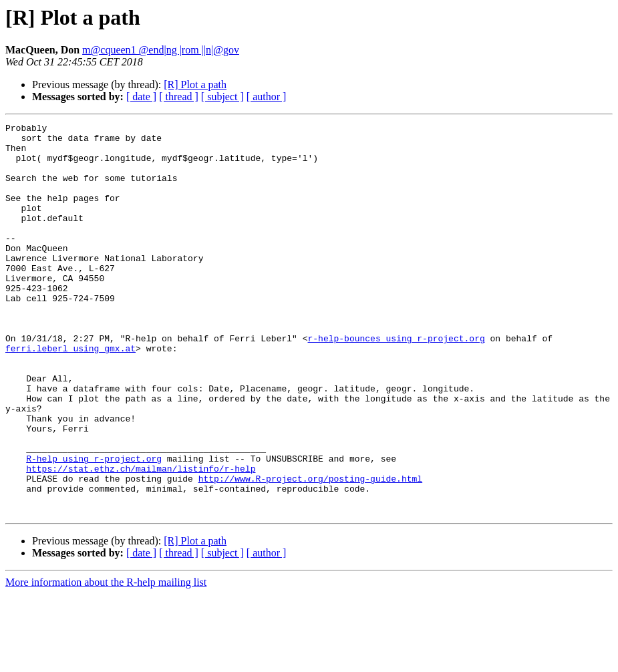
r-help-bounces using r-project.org (396, 382)
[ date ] (141, 97)
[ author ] (267, 97)
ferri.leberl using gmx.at (70, 394)
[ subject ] (222, 97)
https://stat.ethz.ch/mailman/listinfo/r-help (141, 538)
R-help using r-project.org (94, 526)
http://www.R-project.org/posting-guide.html (310, 550)
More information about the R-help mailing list (106, 660)
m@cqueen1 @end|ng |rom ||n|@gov (161, 50)
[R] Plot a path (195, 85)
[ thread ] (179, 97)
